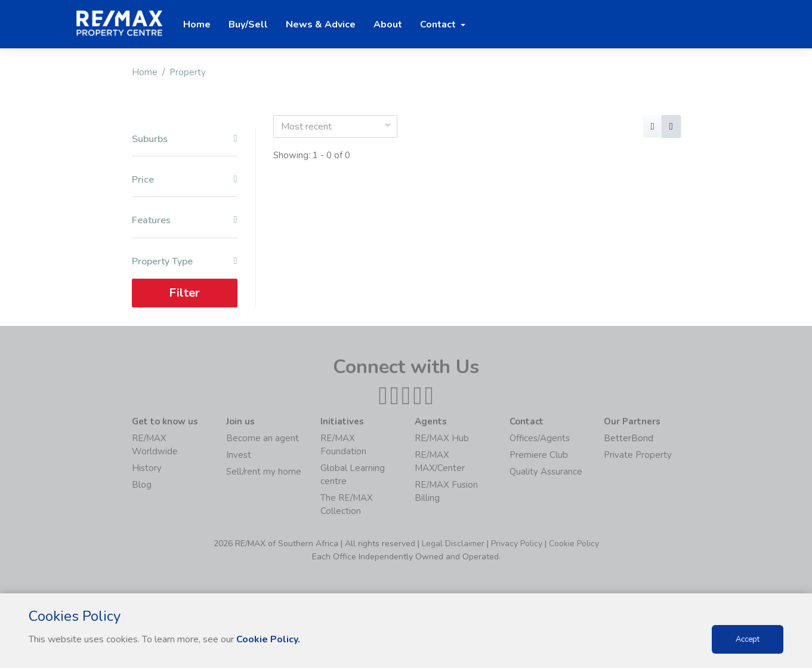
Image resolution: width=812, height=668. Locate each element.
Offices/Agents (540, 438)
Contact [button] (439, 24)
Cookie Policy (574, 544)
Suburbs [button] (185, 139)
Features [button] (185, 221)
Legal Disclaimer (453, 544)
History (147, 468)
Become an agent (263, 438)
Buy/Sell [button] (248, 24)
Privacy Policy (517, 544)
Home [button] (197, 24)
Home (145, 72)
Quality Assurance (546, 472)
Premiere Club (539, 455)
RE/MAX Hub (442, 438)
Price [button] (185, 180)
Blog (142, 485)
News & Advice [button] (321, 24)
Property (188, 72)
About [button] (388, 24)
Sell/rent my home (264, 472)
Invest (239, 455)
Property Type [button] (185, 262)
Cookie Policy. (268, 639)
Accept (748, 639)
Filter (184, 293)
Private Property (638, 455)
